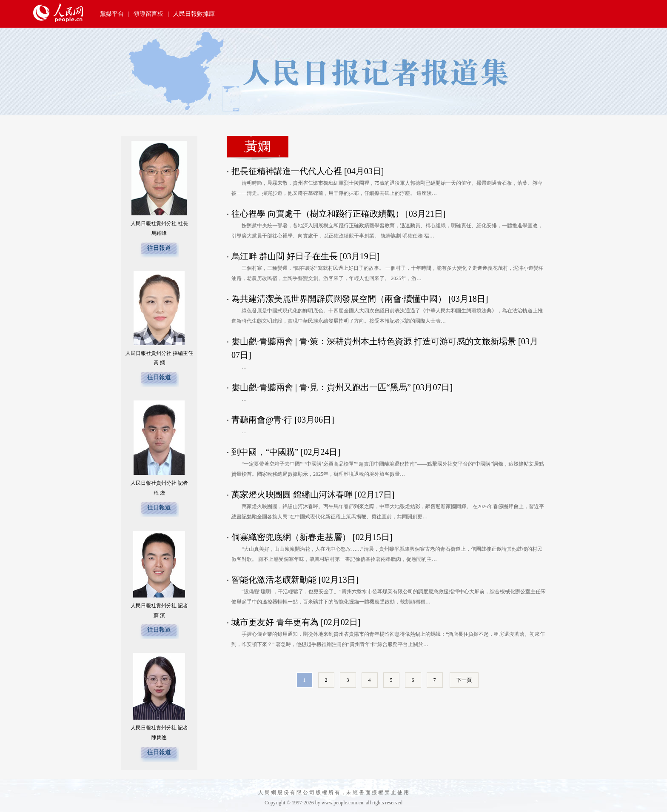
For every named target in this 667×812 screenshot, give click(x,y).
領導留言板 (148, 14)
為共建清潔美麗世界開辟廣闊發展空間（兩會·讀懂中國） (339, 299)
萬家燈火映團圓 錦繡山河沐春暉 (292, 495)
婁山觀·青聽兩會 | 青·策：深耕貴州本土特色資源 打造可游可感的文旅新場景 (374, 341)
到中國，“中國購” (265, 452)
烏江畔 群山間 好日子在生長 (285, 256)
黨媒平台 (112, 14)
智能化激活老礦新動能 (274, 580)
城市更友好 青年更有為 (275, 622)
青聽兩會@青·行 (262, 420)
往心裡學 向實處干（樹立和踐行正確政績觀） (318, 214)
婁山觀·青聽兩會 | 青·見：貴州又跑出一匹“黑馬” (321, 387)
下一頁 (464, 680)
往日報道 (159, 248)
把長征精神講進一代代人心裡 (287, 171)
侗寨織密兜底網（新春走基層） (291, 537)
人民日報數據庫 (194, 14)
